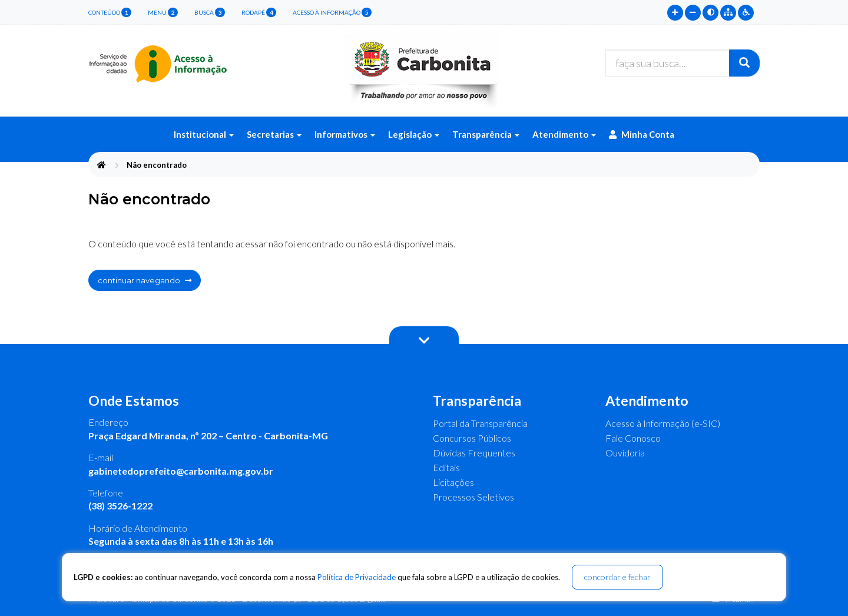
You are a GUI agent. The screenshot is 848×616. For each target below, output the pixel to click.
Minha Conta (642, 134)
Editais (446, 467)
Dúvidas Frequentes (474, 453)
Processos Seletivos (473, 497)
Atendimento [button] (564, 134)
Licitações (453, 482)
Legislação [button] (414, 134)
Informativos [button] (345, 134)
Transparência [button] (486, 134)
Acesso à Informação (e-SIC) (663, 423)
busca (210, 12)
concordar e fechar (617, 577)
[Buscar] (744, 63)
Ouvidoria (625, 453)
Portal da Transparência (480, 423)
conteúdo (110, 12)
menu (163, 12)
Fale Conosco (633, 438)
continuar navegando (145, 280)
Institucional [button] (204, 134)
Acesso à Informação (332, 12)
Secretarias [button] (274, 134)
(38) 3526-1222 (120, 506)
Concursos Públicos (472, 438)
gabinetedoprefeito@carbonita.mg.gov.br (181, 471)
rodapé (259, 12)
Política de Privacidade (357, 577)
